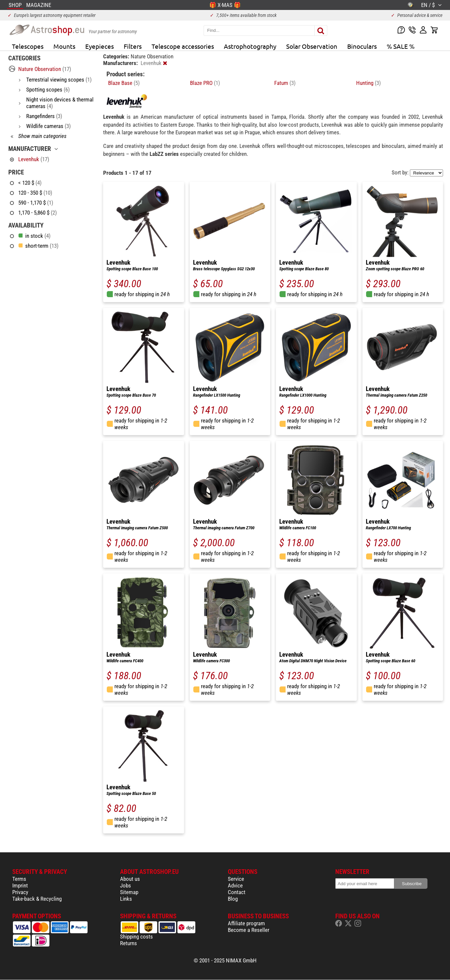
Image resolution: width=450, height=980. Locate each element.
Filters (133, 46)
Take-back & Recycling (37, 899)
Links (126, 899)
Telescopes (28, 46)
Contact (237, 892)
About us (130, 879)
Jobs (126, 885)
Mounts (64, 46)
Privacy (20, 892)
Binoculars (362, 46)
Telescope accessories (183, 46)
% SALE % (401, 46)
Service (236, 879)
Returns (129, 943)
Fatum (285, 83)
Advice (235, 885)
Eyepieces (99, 46)
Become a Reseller (249, 930)
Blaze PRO (205, 83)
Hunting (368, 83)
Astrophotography (250, 46)
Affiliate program (246, 923)
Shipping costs (136, 937)
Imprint (20, 885)
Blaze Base (124, 83)
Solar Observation (312, 46)
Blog (233, 899)
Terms (19, 879)
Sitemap (129, 892)
